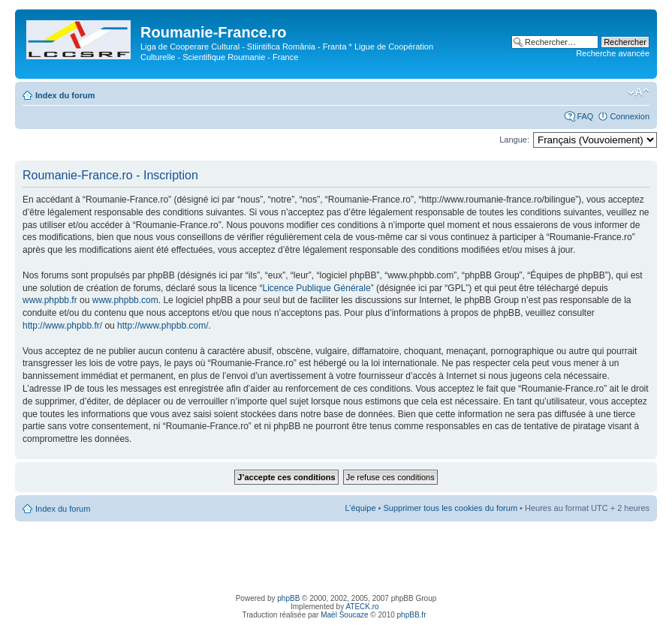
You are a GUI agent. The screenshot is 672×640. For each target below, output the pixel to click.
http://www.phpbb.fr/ (62, 326)
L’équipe (361, 508)
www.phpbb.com (125, 300)
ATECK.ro (362, 607)
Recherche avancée (613, 53)
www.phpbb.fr (50, 300)
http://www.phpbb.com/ (163, 326)
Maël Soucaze (344, 615)
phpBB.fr (412, 615)
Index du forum (65, 95)
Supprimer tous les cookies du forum (451, 508)
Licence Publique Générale (317, 288)
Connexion (630, 116)
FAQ (585, 116)
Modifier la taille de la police (639, 92)
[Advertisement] (336, 555)
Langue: (514, 140)
